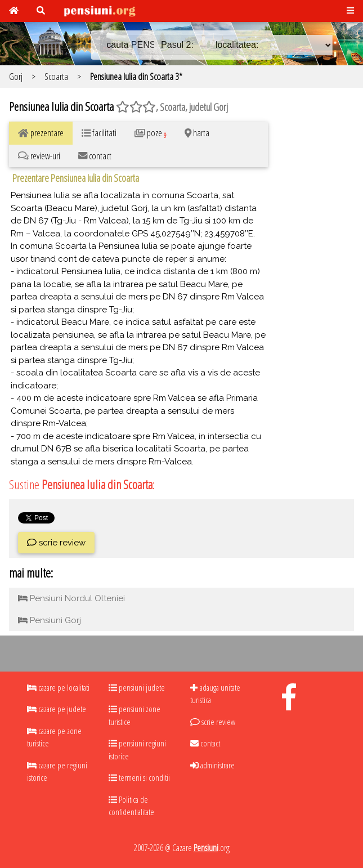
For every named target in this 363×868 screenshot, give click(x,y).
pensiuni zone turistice (135, 715)
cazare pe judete (57, 709)
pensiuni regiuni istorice (137, 750)
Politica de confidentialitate (131, 806)
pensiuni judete (137, 687)
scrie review (56, 543)
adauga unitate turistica (215, 694)
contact (205, 743)
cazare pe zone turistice (54, 737)
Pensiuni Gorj (50, 620)
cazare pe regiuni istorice (57, 771)
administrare (212, 765)
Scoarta (56, 76)
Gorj (16, 76)
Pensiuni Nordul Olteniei (71, 598)
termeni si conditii (139, 777)
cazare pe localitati (58, 687)
